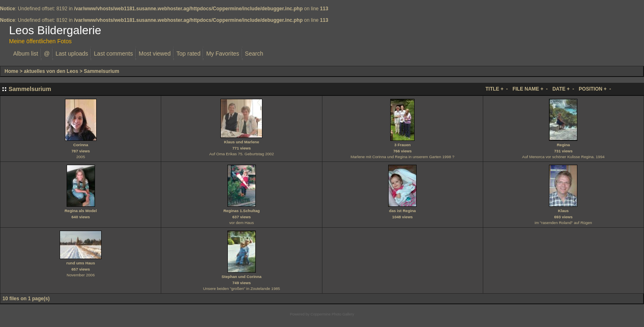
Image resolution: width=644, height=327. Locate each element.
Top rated (188, 54)
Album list (26, 54)
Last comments (113, 54)
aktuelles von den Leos (51, 71)
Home (11, 71)
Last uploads (72, 54)
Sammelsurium (102, 71)
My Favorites (222, 54)
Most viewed (155, 54)
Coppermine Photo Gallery (332, 314)
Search (254, 54)
